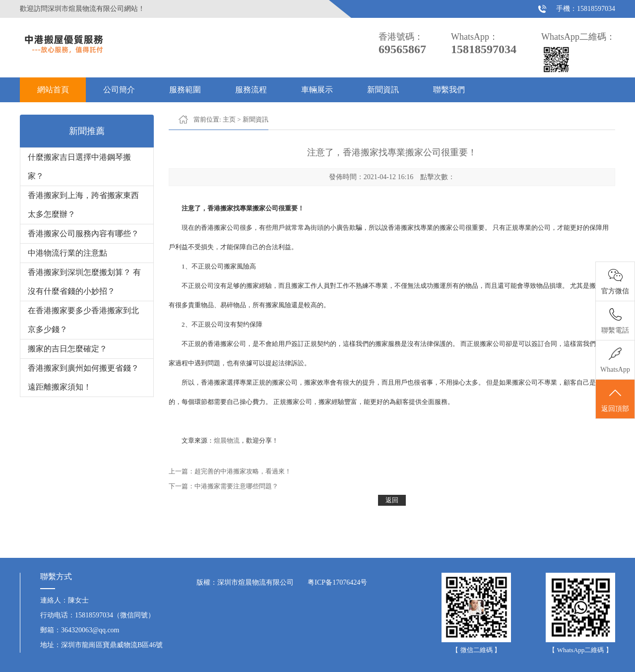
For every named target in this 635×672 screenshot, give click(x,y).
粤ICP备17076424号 (337, 582)
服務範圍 (185, 90)
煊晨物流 (227, 440)
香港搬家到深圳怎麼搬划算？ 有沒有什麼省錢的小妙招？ (84, 282)
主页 (229, 119)
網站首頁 (53, 90)
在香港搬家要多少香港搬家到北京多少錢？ (83, 320)
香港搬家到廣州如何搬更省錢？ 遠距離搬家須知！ (83, 377)
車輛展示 (317, 90)
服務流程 (251, 90)
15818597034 (596, 9)
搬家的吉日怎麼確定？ (67, 349)
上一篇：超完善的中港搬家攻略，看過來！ (230, 471)
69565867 (402, 49)
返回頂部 (615, 400)
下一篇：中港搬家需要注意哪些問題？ (223, 486)
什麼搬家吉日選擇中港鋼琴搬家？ (79, 167)
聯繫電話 (615, 330)
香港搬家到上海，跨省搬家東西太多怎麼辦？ (83, 205)
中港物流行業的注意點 (67, 253)
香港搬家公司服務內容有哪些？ (83, 234)
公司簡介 (119, 90)
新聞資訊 (383, 90)
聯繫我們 (449, 90)
